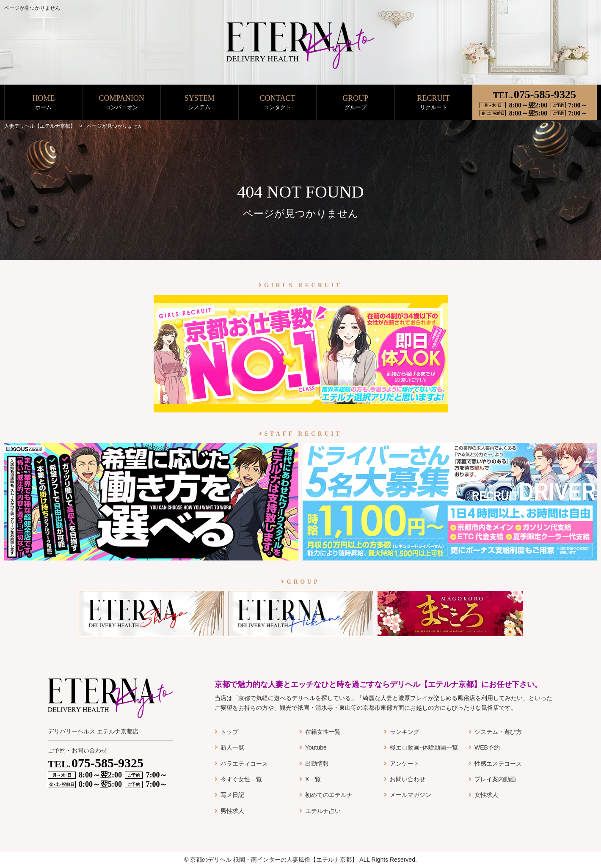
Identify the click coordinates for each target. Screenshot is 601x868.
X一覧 (313, 779)
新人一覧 (232, 747)
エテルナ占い (323, 811)
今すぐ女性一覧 (241, 779)
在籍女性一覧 (323, 732)
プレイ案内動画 (495, 779)
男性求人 (232, 811)
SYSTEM (200, 103)
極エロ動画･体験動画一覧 (424, 747)
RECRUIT (434, 103)
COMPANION (122, 103)
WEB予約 (487, 747)
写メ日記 (232, 795)
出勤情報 (317, 764)
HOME (43, 103)
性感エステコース (498, 764)
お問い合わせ (408, 779)
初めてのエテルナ (329, 795)
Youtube (316, 747)
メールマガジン (411, 795)
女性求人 (486, 795)
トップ (229, 732)
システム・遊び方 (498, 732)
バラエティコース (244, 764)
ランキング (405, 732)
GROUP (355, 103)
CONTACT (277, 103)
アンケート (405, 764)
